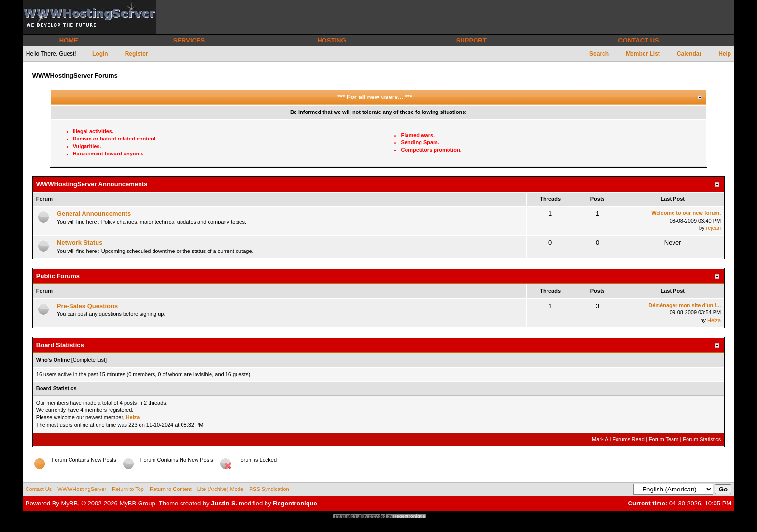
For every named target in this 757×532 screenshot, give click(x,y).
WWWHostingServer (82, 489)
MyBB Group (137, 503)
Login (100, 54)
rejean (714, 228)
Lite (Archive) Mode (220, 489)
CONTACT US (638, 40)
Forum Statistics (702, 439)
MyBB (70, 503)
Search (599, 54)
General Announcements (94, 214)
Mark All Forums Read (618, 439)
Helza (714, 320)
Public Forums (58, 276)
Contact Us (39, 489)
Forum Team (664, 439)
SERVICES (189, 40)
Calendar (689, 54)
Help (725, 54)
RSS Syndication (269, 489)
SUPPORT (471, 40)
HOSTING (331, 40)
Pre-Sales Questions (87, 306)
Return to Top (128, 489)
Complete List (89, 360)
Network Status (80, 243)
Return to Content (171, 489)
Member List (643, 54)
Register (137, 54)
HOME (69, 40)
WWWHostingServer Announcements (92, 184)
